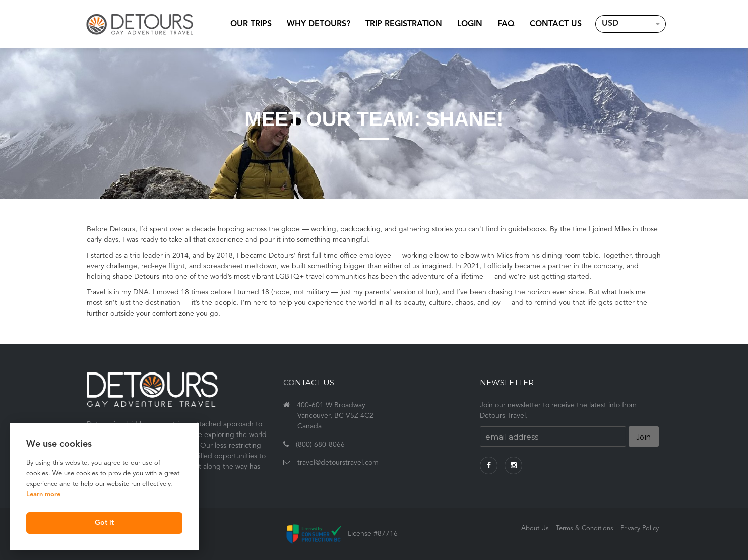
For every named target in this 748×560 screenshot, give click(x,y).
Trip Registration (404, 24)
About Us (535, 528)
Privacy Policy (640, 528)
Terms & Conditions (585, 528)
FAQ (506, 24)
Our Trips (251, 24)
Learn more (43, 495)
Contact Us (556, 24)
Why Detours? (319, 24)
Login (470, 24)
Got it (104, 523)
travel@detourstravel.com (338, 463)
